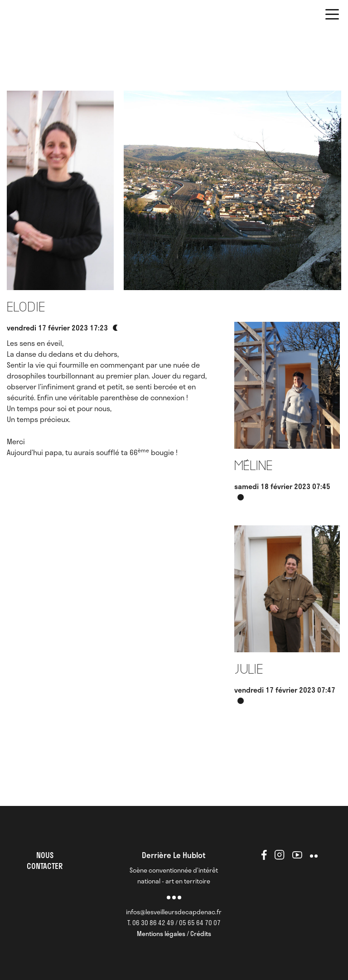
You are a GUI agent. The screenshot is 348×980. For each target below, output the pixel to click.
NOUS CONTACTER (45, 860)
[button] (332, 16)
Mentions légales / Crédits (174, 934)
